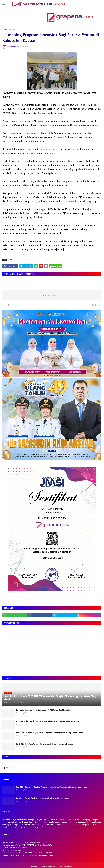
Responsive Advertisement (52, 295)
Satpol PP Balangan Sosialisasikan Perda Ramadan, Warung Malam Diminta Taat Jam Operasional (51, 787)
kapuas (13, 30)
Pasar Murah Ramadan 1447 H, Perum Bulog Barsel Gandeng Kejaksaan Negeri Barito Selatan (50, 733)
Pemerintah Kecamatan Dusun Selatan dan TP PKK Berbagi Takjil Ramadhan (44, 710)
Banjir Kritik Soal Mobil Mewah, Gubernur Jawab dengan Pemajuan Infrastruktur (45, 744)
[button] (3, 4)
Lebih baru (8, 305)
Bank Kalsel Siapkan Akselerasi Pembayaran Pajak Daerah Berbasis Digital (43, 798)
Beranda (5, 30)
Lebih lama (96, 305)
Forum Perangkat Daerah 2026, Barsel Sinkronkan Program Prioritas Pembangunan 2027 (48, 721)
